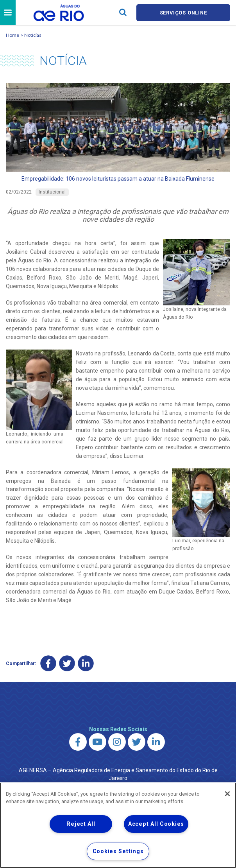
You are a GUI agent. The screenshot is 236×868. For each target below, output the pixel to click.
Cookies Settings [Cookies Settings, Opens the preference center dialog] (118, 851)
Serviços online (183, 13)
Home (13, 35)
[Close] (227, 794)
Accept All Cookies (156, 824)
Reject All (81, 824)
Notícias (33, 35)
